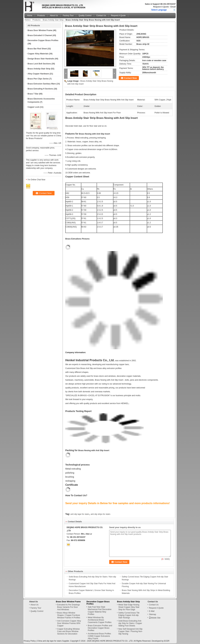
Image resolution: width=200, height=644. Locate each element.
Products (41, 16)
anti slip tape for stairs (80, 514)
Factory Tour (68, 16)
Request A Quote (161, 7)
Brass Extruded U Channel (40, 35)
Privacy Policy (30, 641)
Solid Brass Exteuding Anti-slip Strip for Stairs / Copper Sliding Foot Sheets (130, 623)
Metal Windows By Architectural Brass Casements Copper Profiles (100, 620)
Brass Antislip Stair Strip (53, 20)
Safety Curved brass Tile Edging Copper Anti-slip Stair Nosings (129, 615)
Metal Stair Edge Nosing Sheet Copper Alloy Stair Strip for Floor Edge (129, 607)
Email (173, 7)
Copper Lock (33, 107)
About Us (54, 16)
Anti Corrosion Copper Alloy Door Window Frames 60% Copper (69, 623)
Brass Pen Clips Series (38, 79)
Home (30, 16)
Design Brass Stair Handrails (41, 59)
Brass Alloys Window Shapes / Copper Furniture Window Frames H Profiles (69, 615)
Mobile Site (155, 618)
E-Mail (152, 611)
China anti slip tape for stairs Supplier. (54, 641)
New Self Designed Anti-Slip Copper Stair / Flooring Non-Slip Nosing (130, 631)
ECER (167, 641)
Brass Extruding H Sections (40, 89)
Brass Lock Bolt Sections (39, 64)
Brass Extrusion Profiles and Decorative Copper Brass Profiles (100, 628)
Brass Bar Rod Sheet (37, 49)
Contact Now (130, 78)
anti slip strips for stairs (100, 514)
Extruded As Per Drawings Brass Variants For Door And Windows (69, 607)
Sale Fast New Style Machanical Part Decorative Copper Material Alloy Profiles (100, 611)
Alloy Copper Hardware (38, 74)
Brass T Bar (33, 94)
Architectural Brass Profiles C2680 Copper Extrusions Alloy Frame (99, 636)
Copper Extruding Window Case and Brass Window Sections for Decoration (68, 631)
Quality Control (85, 16)
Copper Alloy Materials (38, 54)
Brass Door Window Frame (40, 30)
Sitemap (152, 614)
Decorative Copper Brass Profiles (43, 40)
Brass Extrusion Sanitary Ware (42, 84)
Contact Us (101, 16)
